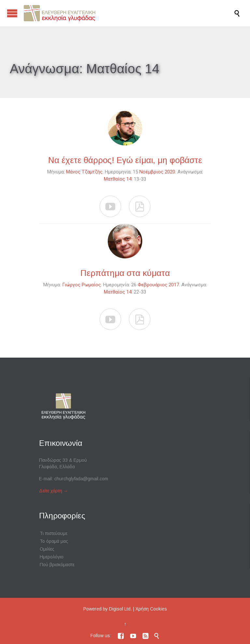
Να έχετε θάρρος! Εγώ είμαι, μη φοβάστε (125, 160)
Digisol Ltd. (120, 609)
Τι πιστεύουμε (54, 533)
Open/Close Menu (12, 13)
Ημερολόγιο (52, 557)
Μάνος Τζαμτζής (84, 172)
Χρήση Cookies (151, 609)
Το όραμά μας (54, 541)
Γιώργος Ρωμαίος (82, 285)
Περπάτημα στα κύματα (125, 273)
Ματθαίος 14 (118, 179)
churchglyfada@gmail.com (81, 479)
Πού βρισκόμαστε (57, 565)
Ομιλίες (47, 549)
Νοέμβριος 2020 (157, 172)
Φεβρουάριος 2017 (158, 285)
